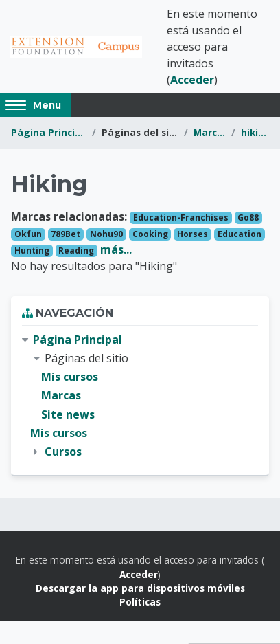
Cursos (63, 452)
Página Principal (49, 132)
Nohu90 (106, 234)
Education (240, 234)
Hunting (32, 251)
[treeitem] (140, 396)
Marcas (210, 132)
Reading (76, 251)
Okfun (28, 234)
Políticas (140, 602)
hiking (255, 132)
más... (116, 249)
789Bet (66, 234)
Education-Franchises (181, 218)
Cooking (150, 234)
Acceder (192, 80)
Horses (192, 234)
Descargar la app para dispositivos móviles (140, 588)
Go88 (248, 218)
